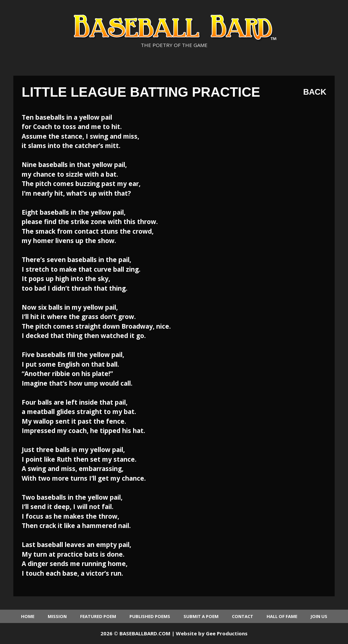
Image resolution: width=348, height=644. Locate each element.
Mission (57, 616)
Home (28, 616)
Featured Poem (98, 616)
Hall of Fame (282, 616)
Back (315, 92)
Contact (243, 616)
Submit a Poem (201, 616)
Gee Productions (227, 633)
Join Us (319, 616)
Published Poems (150, 616)
